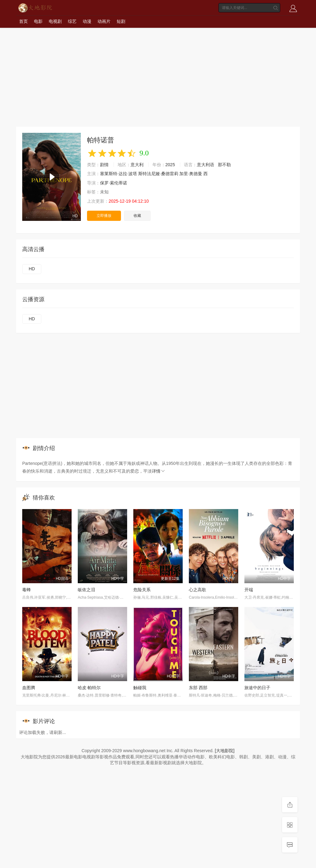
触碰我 (140, 688)
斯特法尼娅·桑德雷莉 (158, 174)
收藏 (137, 216)
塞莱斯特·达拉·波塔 (118, 174)
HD (32, 269)
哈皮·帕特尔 (89, 688)
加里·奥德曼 (191, 174)
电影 (38, 21)
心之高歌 (197, 590)
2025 (170, 165)
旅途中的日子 (257, 688)
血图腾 (29, 688)
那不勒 (224, 165)
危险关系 (142, 590)
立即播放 (104, 216)
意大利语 (206, 165)
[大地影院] (225, 751)
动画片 (104, 21)
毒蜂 (27, 590)
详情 (159, 471)
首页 (23, 21)
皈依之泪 (86, 590)
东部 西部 (198, 688)
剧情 (104, 165)
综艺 (72, 21)
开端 (249, 590)
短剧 (121, 21)
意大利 (137, 165)
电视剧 (55, 21)
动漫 (87, 21)
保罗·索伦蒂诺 (114, 183)
